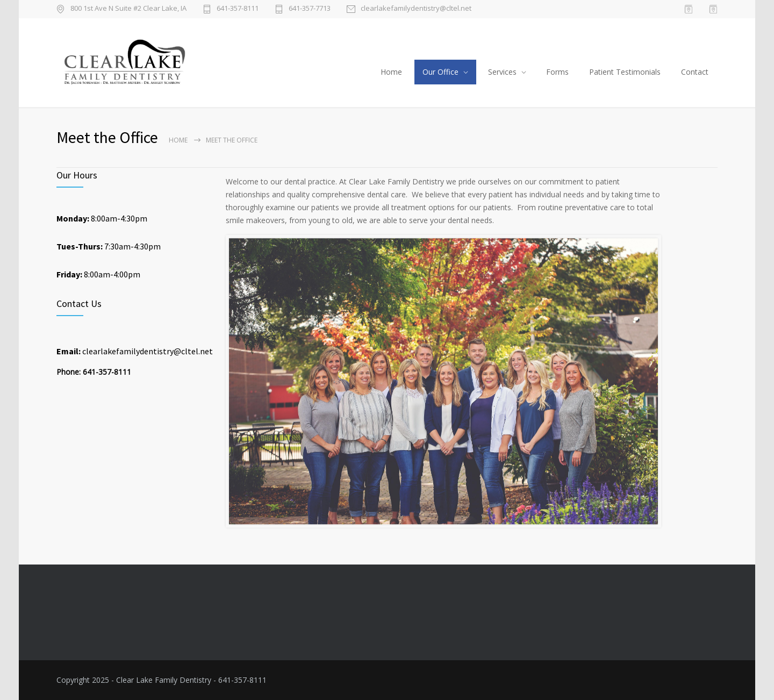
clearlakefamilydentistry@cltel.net (416, 9)
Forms (557, 72)
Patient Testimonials (625, 72)
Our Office (440, 72)
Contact (695, 72)
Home (391, 72)
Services (502, 72)
